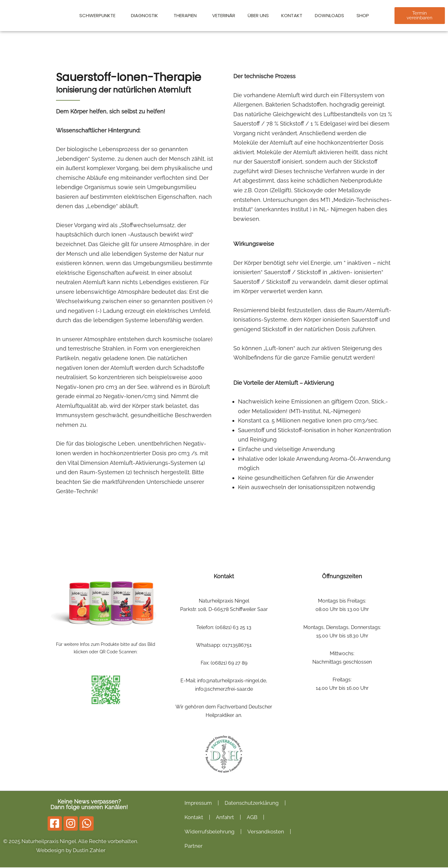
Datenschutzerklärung (252, 804)
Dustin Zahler (89, 851)
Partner (194, 847)
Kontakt (292, 15)
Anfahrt (225, 818)
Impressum (198, 804)
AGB (252, 818)
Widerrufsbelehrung (210, 832)
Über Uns (258, 15)
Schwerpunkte (99, 15)
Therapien (187, 15)
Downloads (329, 15)
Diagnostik (146, 15)
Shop (363, 15)
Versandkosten (266, 832)
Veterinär (224, 15)
